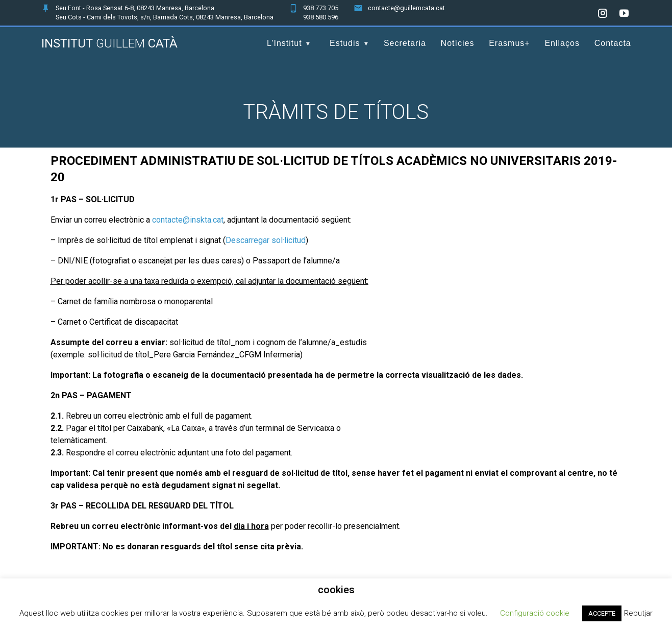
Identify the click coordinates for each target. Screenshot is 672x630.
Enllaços (562, 43)
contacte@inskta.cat (188, 220)
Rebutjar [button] (638, 613)
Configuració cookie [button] (535, 613)
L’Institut (284, 43)
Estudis (345, 43)
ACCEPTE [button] (602, 613)
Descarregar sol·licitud (266, 240)
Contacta (613, 43)
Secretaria (405, 43)
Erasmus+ (509, 43)
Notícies (458, 43)
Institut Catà (109, 43)
